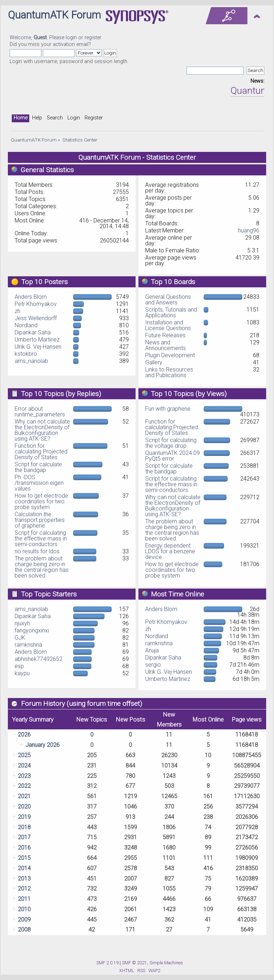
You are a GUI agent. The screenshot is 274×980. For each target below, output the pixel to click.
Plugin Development (170, 355)
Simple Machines (166, 963)
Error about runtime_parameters (40, 412)
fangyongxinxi (32, 630)
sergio (153, 665)
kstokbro (26, 354)
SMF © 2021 (135, 963)
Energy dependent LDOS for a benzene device (170, 551)
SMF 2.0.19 (107, 963)
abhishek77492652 (39, 659)
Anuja (152, 650)
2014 (24, 868)
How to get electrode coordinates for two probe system (41, 501)
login (71, 38)
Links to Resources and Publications (169, 372)
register (93, 38)
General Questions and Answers (168, 300)
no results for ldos (37, 551)
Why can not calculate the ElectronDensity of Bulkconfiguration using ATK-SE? (42, 430)
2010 (24, 909)
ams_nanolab (31, 361)
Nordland (26, 325)
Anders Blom (31, 297)
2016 (24, 848)
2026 (24, 735)
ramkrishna (28, 645)
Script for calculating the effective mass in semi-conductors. (41, 538)
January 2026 (42, 745)
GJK (20, 638)
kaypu (22, 673)
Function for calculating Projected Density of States (41, 451)
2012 (24, 889)
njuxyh (22, 623)
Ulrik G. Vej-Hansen (38, 347)
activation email (71, 44)
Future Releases (165, 335)
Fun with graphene (168, 409)
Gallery (154, 362)
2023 (24, 776)
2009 (24, 920)
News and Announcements (166, 345)
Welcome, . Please (38, 38)
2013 (24, 879)
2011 (24, 899)
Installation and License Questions (168, 325)
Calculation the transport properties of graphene (40, 520)
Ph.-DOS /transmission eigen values (39, 483)
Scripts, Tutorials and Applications (171, 312)
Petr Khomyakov (36, 304)
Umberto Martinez (37, 340)
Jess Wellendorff (36, 318)
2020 (24, 807)
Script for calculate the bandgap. (38, 467)
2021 (24, 796)
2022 (24, 786)
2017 (24, 837)
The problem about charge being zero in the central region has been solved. (42, 567)
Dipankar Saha (33, 332)
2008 (24, 930)
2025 (24, 755)
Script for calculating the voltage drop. (171, 443)
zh (17, 311)
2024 (24, 766)
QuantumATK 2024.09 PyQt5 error (172, 456)
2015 (24, 858)
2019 (24, 817)
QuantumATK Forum (54, 15)
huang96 (249, 230)
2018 (24, 827)
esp (19, 666)
